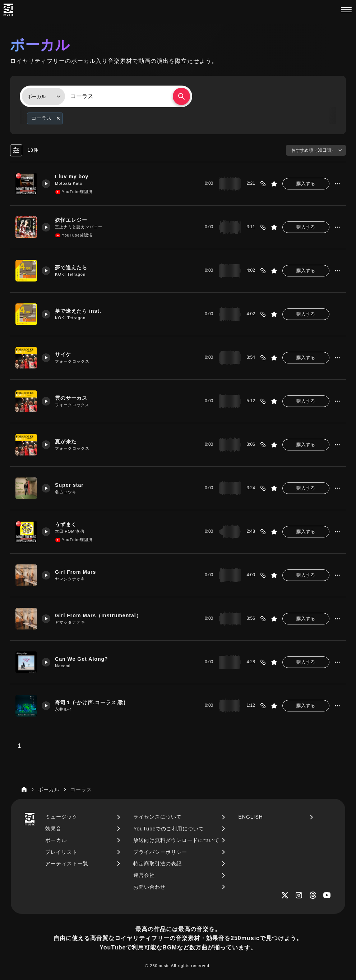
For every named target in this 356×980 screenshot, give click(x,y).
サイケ (65, 354)
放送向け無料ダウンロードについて (176, 840)
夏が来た (68, 441)
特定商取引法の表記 (158, 864)
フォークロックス (74, 362)
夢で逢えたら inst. (81, 311)
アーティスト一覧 (67, 864)
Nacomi (64, 666)
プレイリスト (61, 852)
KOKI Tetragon (72, 275)
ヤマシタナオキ (71, 579)
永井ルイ (65, 710)
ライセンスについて (158, 817)
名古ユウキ (67, 492)
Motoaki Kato (70, 184)
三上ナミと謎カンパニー (80, 227)
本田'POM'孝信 (71, 532)
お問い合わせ (149, 887)
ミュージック (61, 817)
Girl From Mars (78, 572)
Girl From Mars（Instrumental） (101, 615)
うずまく (68, 524)
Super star (71, 485)
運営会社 (144, 875)
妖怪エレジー (74, 220)
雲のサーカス (74, 398)
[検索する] (181, 96)
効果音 (53, 829)
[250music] (8, 10)
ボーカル (56, 840)
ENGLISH (250, 817)
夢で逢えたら (74, 267)
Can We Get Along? (84, 659)
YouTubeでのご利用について (169, 829)
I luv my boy (74, 176)
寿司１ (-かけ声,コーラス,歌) (94, 702)
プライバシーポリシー (160, 852)
